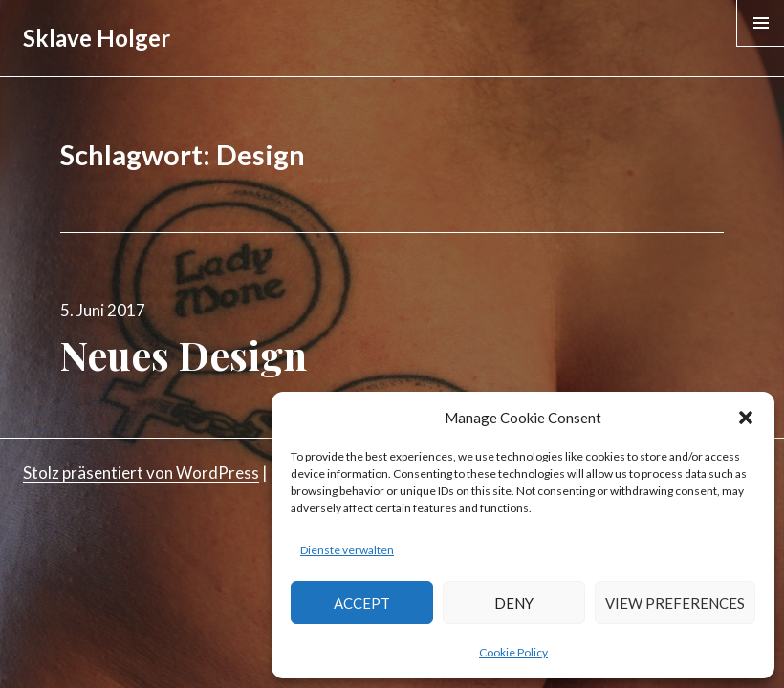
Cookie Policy (513, 652)
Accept (362, 603)
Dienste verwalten (347, 550)
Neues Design (184, 355)
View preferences (675, 603)
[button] (746, 418)
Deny (514, 603)
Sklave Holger (97, 38)
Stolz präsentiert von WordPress (141, 473)
